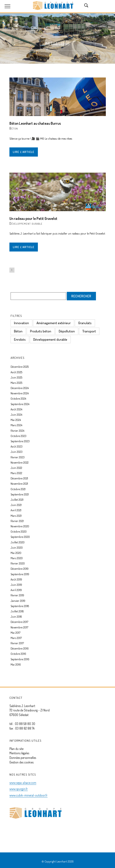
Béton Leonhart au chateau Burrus (35, 123)
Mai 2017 (15, 633)
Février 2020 (18, 563)
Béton (14, 128)
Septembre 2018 (20, 606)
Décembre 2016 (20, 648)
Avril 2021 (16, 510)
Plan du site (16, 749)
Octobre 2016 (18, 654)
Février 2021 (17, 521)
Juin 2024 (16, 415)
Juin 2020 (17, 547)
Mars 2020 (17, 558)
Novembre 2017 (19, 627)
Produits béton (41, 331)
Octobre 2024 (18, 398)
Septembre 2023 (20, 441)
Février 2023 (17, 457)
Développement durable (26, 223)
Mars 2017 (16, 638)
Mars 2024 (16, 425)
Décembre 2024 (20, 388)
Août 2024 (16, 409)
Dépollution (67, 331)
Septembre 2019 (20, 574)
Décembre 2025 (20, 367)
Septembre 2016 (20, 659)
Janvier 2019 (18, 601)
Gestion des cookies (21, 762)
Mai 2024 (16, 420)
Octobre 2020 (19, 531)
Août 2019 (16, 579)
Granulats (85, 323)
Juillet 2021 (17, 500)
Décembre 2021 (19, 478)
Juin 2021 (16, 505)
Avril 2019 (16, 590)
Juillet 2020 (18, 542)
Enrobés (20, 339)
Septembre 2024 (20, 404)
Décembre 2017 (19, 622)
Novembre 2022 (20, 462)
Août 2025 (16, 372)
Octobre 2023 (18, 436)
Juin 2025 (16, 377)
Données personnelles (23, 758)
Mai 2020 (16, 553)
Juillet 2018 (17, 611)
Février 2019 (17, 595)
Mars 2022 (16, 473)
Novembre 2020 (20, 526)
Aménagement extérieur (54, 323)
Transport (89, 331)
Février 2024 (17, 431)
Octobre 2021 (18, 489)
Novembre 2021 (19, 484)
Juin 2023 (16, 452)
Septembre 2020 (20, 537)
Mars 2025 (16, 383)
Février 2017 (17, 643)
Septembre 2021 (20, 494)
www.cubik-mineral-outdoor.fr (28, 795)
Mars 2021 (16, 516)
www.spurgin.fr (19, 789)
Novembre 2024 (20, 393)
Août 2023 (16, 446)
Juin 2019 (16, 585)
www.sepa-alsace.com (23, 783)
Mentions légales (19, 753)
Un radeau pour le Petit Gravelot (33, 218)
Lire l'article (24, 152)
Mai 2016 (16, 664)
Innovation (21, 323)
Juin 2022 (16, 468)
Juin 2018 (16, 616)
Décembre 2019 (20, 569)
